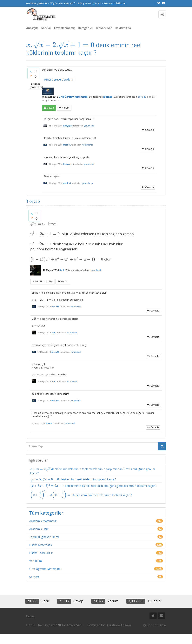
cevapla (150, 130)
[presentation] (60, 45)
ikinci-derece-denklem (59, 79)
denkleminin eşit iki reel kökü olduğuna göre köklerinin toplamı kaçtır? (93, 486)
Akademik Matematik (43, 521)
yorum (66, 108)
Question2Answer (118, 625)
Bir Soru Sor (104, 28)
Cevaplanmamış (65, 28)
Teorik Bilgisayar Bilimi (44, 537)
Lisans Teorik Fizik (41, 553)
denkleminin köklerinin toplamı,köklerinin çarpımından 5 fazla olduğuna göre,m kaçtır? (93, 471)
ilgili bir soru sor (44, 281)
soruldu (142, 97)
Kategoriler (86, 28)
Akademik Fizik (39, 529)
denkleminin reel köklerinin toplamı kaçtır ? (73, 479)
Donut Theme (36, 625)
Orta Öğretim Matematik (73, 97)
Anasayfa (32, 28)
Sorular (46, 28)
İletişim (30, 616)
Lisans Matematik (41, 545)
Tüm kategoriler (46, 513)
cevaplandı (96, 270)
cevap (50, 108)
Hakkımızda (123, 28)
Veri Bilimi (36, 561)
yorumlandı (89, 126)
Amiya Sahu (75, 625)
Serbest (34, 577)
